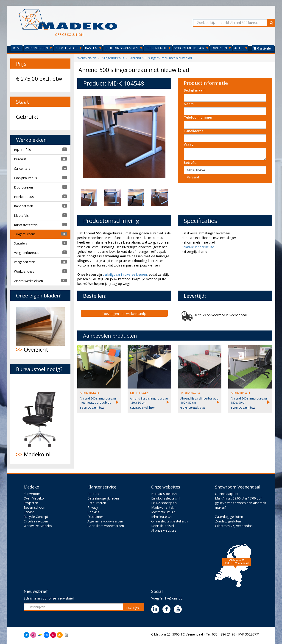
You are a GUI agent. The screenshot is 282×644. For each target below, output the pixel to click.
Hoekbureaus (24, 197)
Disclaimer (95, 517)
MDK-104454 (89, 393)
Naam (189, 104)
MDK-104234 (190, 393)
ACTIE (241, 48)
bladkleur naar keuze (199, 247)
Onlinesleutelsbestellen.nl (170, 521)
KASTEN (93, 48)
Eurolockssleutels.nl (166, 498)
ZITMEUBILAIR (68, 48)
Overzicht (40, 330)
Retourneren (97, 503)
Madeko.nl (40, 419)
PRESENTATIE (158, 48)
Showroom (32, 494)
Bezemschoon (34, 507)
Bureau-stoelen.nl (164, 494)
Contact (93, 494)
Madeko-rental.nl (164, 507)
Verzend (193, 177)
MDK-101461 (240, 393)
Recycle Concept (36, 517)
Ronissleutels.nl (163, 526)
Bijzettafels (22, 150)
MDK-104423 (140, 393)
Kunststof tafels (26, 225)
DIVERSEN (221, 48)
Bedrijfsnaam (195, 90)
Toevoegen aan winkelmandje (124, 314)
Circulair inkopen (36, 521)
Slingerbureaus (25, 234)
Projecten (31, 503)
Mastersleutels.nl (164, 512)
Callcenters (22, 168)
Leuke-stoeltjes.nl (164, 503)
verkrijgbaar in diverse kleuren (125, 274)
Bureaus (20, 159)
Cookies (93, 512)
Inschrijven (133, 607)
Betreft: (190, 162)
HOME (17, 48)
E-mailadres (193, 131)
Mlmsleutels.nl (162, 517)
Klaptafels (21, 215)
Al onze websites (164, 530)
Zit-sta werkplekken (28, 281)
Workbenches (24, 271)
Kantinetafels (24, 206)
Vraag (189, 144)
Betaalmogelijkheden (103, 498)
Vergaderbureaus (27, 253)
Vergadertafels (25, 262)
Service (29, 512)
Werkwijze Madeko (38, 526)
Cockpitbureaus (25, 178)
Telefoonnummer (198, 117)
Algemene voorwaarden (105, 521)
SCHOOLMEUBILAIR (191, 48)
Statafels (21, 243)
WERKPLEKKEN (38, 48)
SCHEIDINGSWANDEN (123, 48)
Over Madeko (34, 498)
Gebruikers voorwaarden (106, 526)
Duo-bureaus (24, 187)
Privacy (93, 507)
